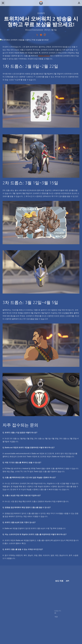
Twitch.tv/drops (44, 56)
